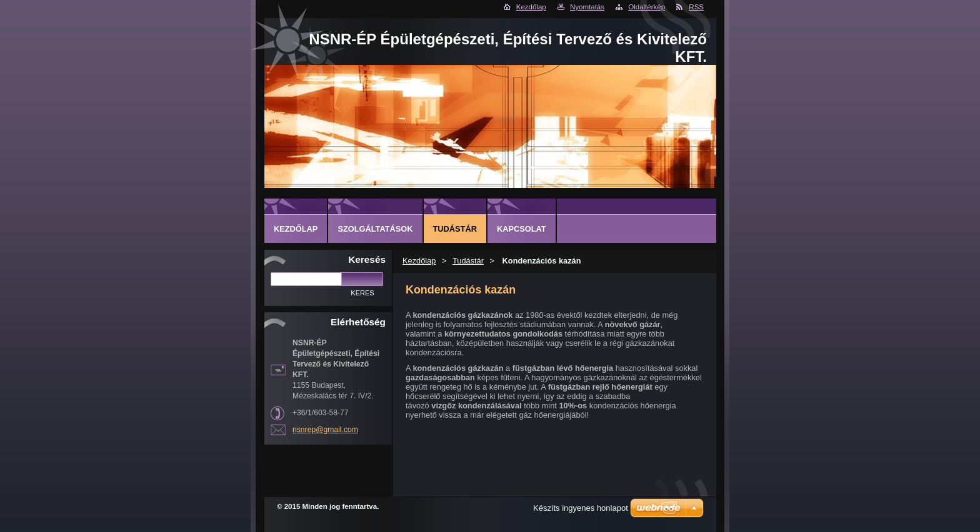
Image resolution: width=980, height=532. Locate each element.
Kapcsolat (522, 229)
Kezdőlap (531, 7)
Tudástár (468, 261)
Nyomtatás (587, 7)
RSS (696, 7)
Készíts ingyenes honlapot (581, 508)
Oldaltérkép (647, 7)
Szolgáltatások (375, 229)
